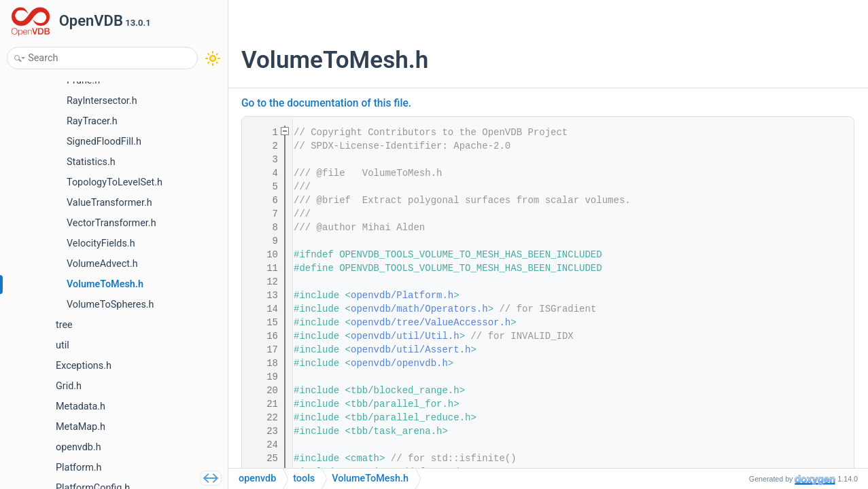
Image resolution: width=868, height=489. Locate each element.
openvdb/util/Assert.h (411, 350)
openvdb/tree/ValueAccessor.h (431, 323)
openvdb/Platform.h (402, 295)
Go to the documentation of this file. (326, 103)
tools (304, 478)
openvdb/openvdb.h (399, 363)
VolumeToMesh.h (370, 478)
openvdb (257, 478)
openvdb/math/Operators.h (419, 309)
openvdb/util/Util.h (405, 336)
